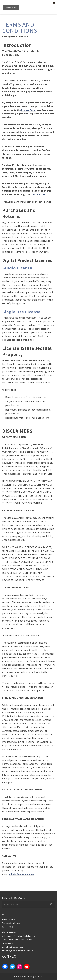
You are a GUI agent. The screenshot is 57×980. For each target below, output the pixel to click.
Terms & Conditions (11, 923)
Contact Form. (39, 194)
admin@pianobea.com (22, 874)
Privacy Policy (29, 110)
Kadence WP (39, 977)
